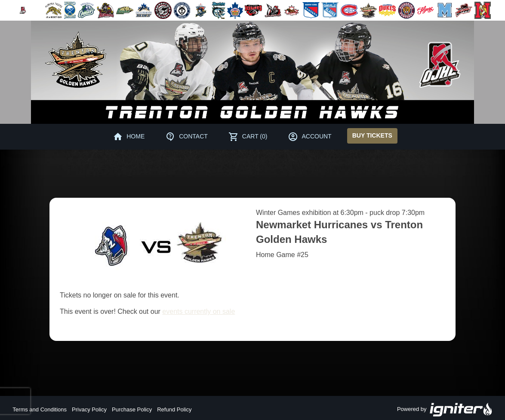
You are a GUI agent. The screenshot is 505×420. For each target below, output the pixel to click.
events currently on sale (199, 311)
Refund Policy (174, 409)
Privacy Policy (89, 409)
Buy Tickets (372, 135)
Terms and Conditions (40, 409)
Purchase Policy (132, 409)
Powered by (445, 410)
